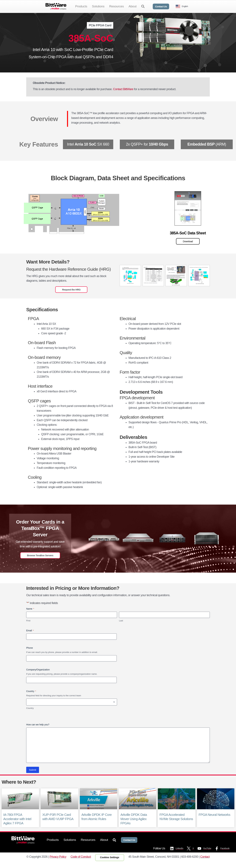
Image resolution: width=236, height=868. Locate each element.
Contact (205, 862)
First (28, 626)
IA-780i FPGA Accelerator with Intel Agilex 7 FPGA (17, 824)
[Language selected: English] (183, 6)
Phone (29, 653)
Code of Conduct (81, 862)
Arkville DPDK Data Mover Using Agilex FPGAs (134, 824)
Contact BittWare (123, 95)
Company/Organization (38, 675)
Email (30, 636)
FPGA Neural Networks (214, 820)
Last (121, 626)
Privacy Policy (58, 862)
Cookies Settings (110, 863)
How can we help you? (38, 730)
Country (30, 714)
